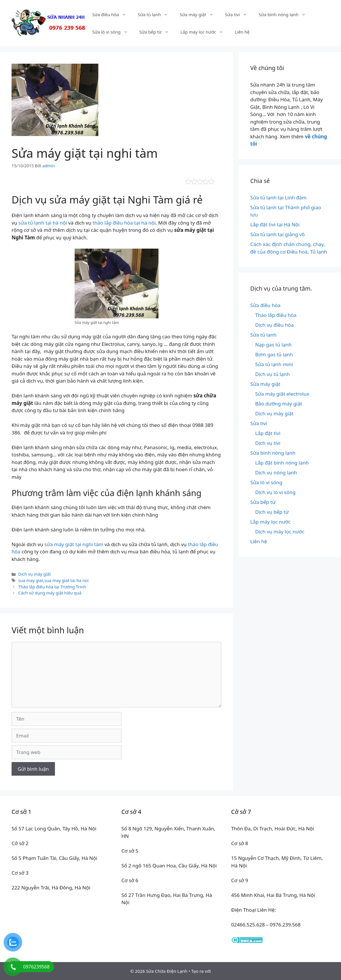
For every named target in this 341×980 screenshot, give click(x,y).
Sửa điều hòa (112, 14)
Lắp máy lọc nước (205, 32)
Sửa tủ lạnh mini (274, 364)
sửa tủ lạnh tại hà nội (43, 223)
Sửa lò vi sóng (113, 32)
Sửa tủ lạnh (156, 14)
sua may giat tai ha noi (66, 580)
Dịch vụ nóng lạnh (276, 472)
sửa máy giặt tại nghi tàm (74, 544)
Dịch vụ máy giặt (35, 574)
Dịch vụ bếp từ (272, 512)
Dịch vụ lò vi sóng (275, 492)
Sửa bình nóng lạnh (285, 14)
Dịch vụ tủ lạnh (272, 374)
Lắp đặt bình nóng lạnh (282, 463)
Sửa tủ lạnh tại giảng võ (277, 234)
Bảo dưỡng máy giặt (279, 404)
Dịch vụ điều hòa (274, 325)
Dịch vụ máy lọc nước (280, 532)
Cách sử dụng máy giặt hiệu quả (50, 593)
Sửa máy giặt (199, 14)
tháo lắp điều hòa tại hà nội (124, 223)
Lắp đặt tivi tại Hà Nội (275, 224)
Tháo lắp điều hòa (276, 315)
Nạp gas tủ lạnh (273, 345)
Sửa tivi (239, 14)
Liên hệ (242, 32)
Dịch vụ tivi (268, 443)
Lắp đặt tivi (268, 433)
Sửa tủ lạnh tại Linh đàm (278, 198)
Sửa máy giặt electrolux (282, 394)
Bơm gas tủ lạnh (274, 354)
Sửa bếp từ (157, 32)
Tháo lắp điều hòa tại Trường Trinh (52, 587)
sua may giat (31, 580)
